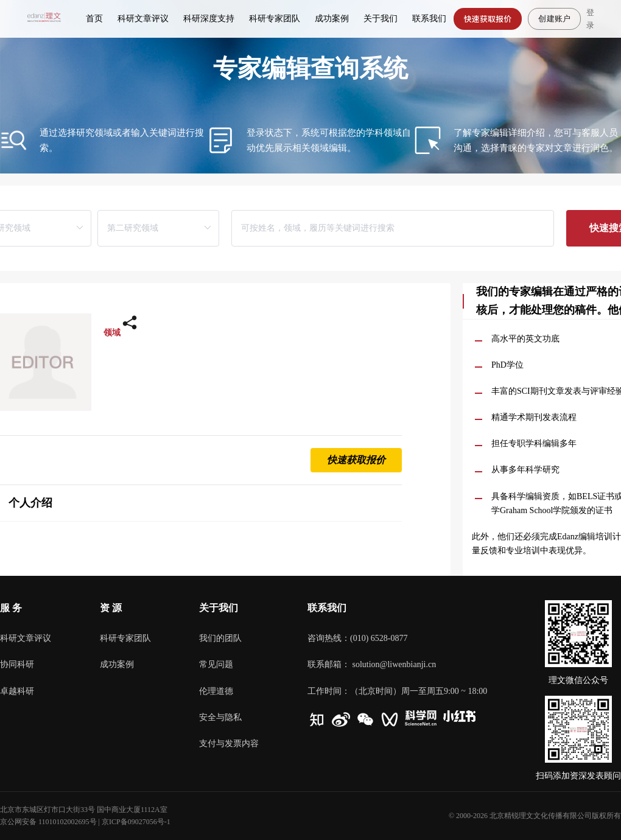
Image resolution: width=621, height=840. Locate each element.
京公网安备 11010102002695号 (48, 822)
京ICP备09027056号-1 (136, 822)
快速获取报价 (488, 19)
